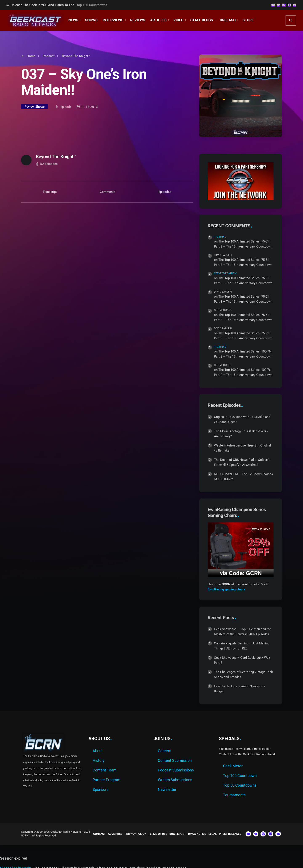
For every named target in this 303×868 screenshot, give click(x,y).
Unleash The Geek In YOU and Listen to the (56, 5)
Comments (108, 192)
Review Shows (35, 107)
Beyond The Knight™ (56, 157)
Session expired (14, 858)
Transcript (50, 192)
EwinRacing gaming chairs (227, 589)
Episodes (165, 192)
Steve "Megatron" (226, 273)
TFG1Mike (220, 237)
